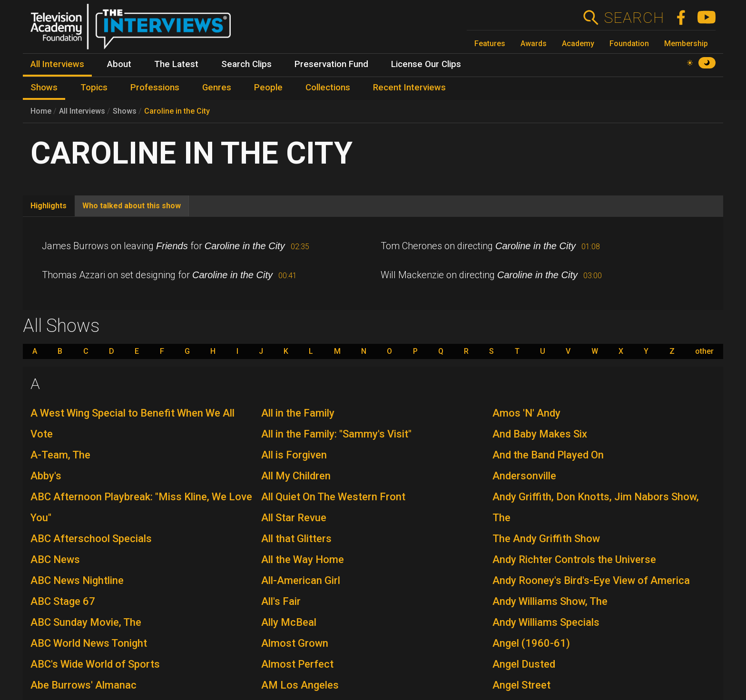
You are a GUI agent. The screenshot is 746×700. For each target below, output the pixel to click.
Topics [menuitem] (94, 87)
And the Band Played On (548, 455)
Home (41, 111)
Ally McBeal (289, 622)
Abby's (46, 476)
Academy (578, 44)
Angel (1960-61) (531, 643)
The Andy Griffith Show (546, 539)
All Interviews (82, 111)
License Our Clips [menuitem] (426, 64)
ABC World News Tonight (89, 643)
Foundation (629, 44)
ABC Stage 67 (63, 601)
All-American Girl (301, 580)
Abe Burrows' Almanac (83, 685)
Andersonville (524, 476)
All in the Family (298, 413)
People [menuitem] (268, 87)
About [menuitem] (119, 64)
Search (634, 18)
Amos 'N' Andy (526, 413)
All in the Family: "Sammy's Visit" (336, 434)
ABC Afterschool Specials (91, 539)
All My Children (296, 476)
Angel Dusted (524, 664)
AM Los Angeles (300, 685)
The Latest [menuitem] (176, 64)
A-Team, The (60, 455)
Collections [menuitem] (328, 87)
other (704, 351)
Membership (686, 44)
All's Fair (281, 601)
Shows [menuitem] (44, 87)
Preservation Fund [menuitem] (331, 64)
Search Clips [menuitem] (246, 64)
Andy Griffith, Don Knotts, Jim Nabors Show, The (596, 507)
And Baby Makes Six (540, 434)
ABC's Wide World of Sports (95, 664)
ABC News (55, 559)
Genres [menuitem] (217, 87)
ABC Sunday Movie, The (86, 622)
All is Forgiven (294, 455)
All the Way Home (303, 559)
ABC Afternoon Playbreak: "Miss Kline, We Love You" (141, 507)
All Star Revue (294, 518)
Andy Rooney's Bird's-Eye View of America (591, 580)
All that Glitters (296, 539)
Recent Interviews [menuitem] (409, 87)
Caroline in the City (177, 111)
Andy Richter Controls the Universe (574, 559)
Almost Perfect (297, 664)
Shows (125, 111)
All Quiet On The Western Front (333, 497)
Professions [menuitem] (155, 87)
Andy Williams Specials (546, 622)
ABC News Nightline (77, 580)
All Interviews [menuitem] (57, 64)
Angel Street (521, 685)
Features (490, 44)
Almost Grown (295, 643)
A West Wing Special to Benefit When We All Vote (133, 423)
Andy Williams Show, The (550, 601)
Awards (534, 44)
